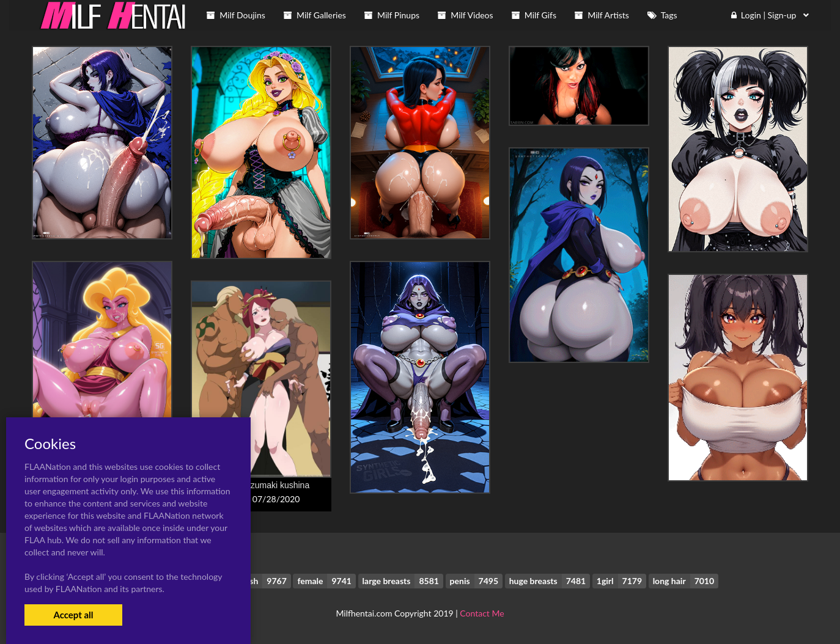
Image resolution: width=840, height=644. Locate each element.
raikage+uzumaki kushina (261, 485)
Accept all (73, 615)
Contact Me (482, 613)
